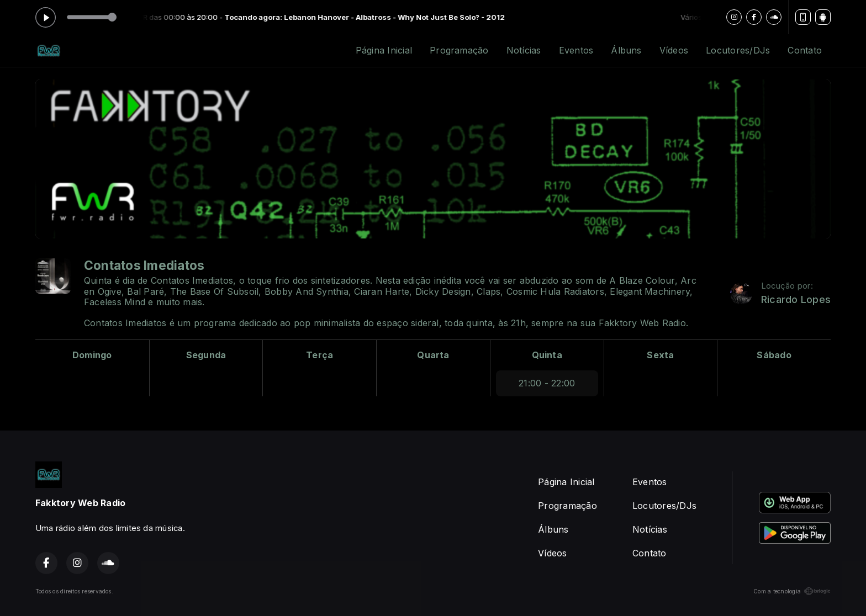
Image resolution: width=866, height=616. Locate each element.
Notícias (524, 50)
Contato (805, 50)
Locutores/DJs (738, 50)
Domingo (92, 355)
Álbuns (626, 50)
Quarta (433, 355)
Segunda (206, 355)
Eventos (576, 50)
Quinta (547, 355)
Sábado (774, 355)
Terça (320, 355)
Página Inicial (384, 50)
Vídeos (674, 50)
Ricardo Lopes (796, 299)
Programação (459, 50)
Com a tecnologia (792, 591)
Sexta (660, 355)
